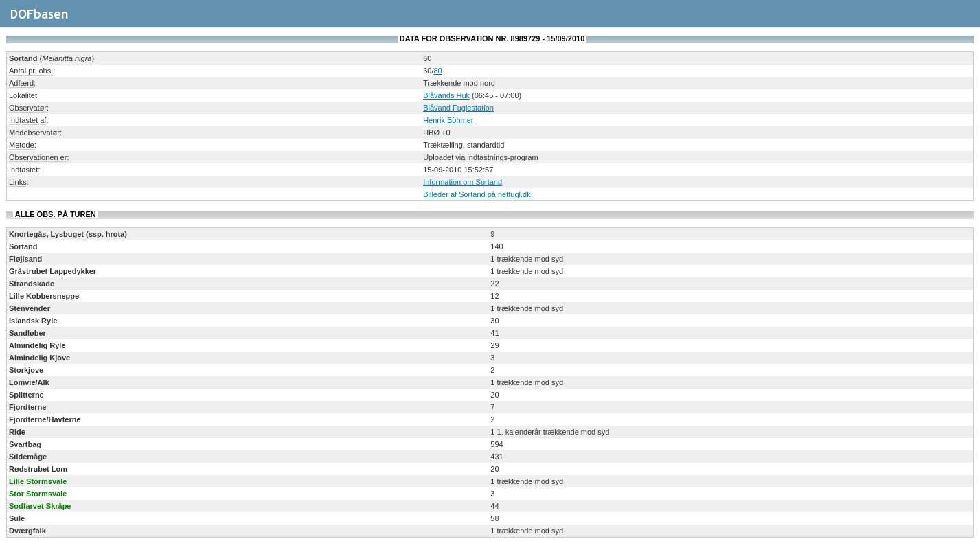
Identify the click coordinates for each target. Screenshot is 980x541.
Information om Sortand (463, 182)
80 (437, 71)
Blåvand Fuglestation (458, 108)
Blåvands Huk (446, 95)
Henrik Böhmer (448, 120)
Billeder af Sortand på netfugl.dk (477, 194)
